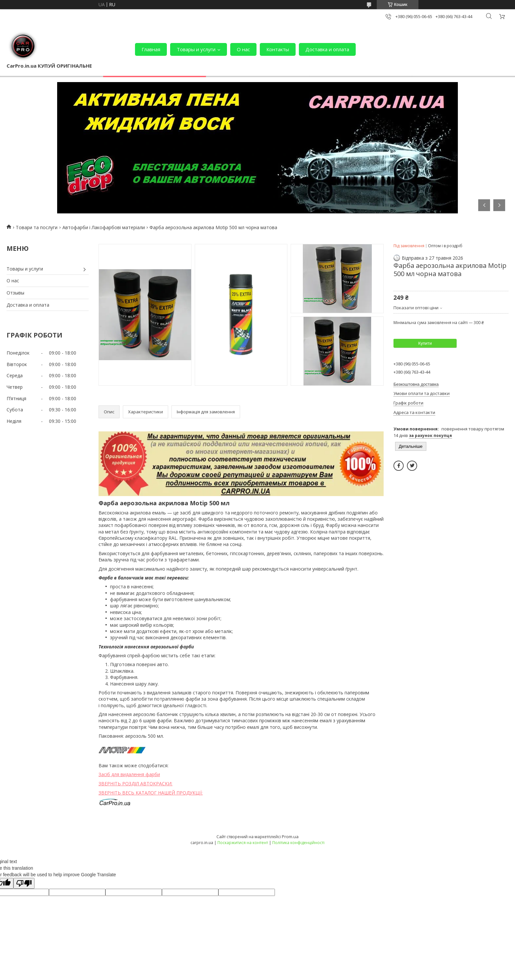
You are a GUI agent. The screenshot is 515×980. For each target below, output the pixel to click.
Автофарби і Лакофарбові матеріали (104, 227)
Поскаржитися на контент (243, 843)
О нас (243, 49)
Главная (151, 49)
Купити (425, 343)
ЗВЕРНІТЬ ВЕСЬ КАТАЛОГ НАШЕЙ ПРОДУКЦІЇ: (151, 793)
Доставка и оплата (327, 49)
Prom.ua (290, 837)
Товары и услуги (196, 49)
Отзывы (15, 293)
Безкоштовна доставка (416, 384)
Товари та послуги (37, 227)
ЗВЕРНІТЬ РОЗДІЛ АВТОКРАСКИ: (135, 784)
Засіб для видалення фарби (129, 774)
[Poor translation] (24, 883)
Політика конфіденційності (298, 843)
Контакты (278, 49)
